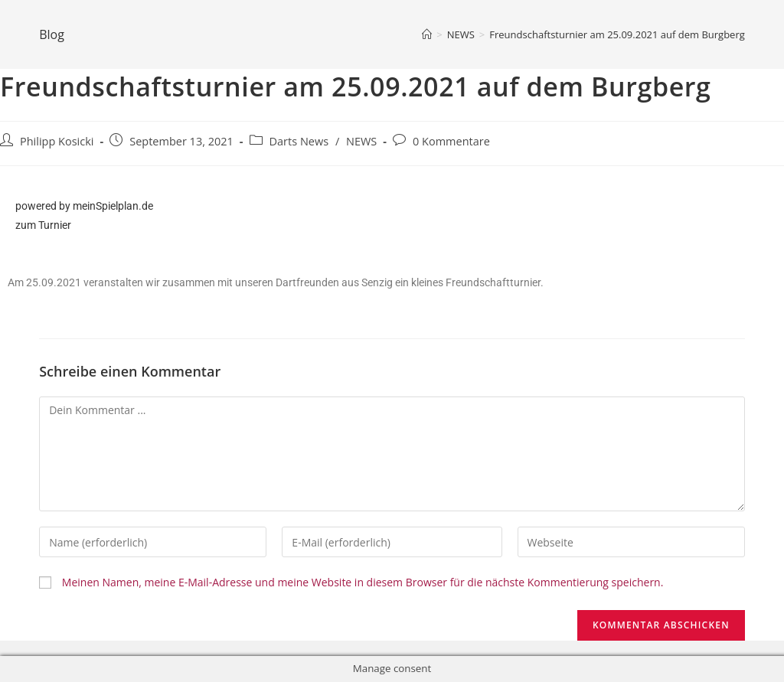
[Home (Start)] (427, 34)
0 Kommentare (451, 141)
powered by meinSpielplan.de (84, 206)
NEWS (361, 141)
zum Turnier (43, 225)
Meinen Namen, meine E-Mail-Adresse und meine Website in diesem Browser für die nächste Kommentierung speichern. (363, 582)
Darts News (299, 141)
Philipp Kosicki (57, 141)
